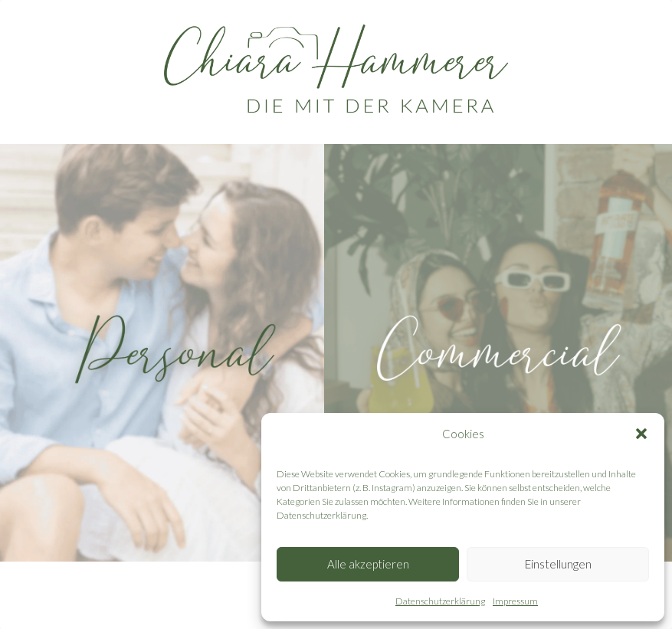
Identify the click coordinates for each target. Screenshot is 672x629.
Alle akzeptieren (368, 564)
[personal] (174, 353)
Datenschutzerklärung (440, 601)
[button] (641, 434)
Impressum (515, 601)
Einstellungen (558, 564)
